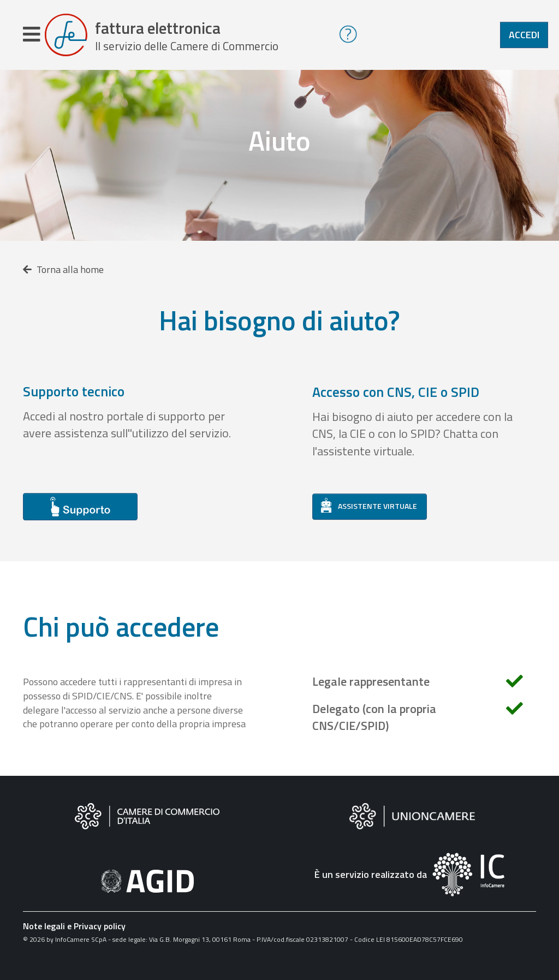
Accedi (524, 35)
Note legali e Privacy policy (74, 926)
